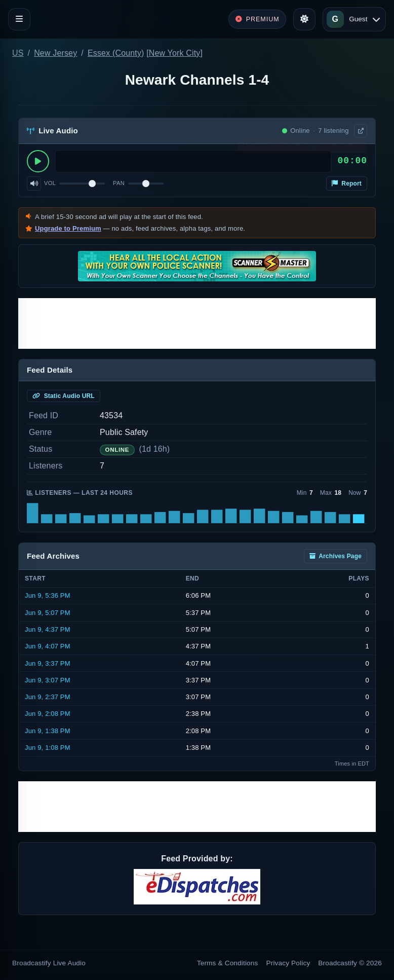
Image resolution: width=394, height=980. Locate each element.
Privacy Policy (288, 963)
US (18, 53)
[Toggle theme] (304, 19)
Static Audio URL (64, 396)
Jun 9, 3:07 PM (48, 680)
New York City (175, 53)
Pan (119, 183)
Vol (50, 183)
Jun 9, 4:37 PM (48, 629)
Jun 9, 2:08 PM (48, 714)
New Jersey (55, 53)
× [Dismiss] (360, 148)
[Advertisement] (197, 323)
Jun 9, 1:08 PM (48, 748)
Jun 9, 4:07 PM (48, 646)
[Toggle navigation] (19, 19)
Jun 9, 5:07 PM (48, 613)
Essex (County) (116, 53)
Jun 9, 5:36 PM (48, 595)
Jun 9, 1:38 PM (48, 731)
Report (347, 184)
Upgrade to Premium (68, 228)
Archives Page (336, 556)
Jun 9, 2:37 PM (48, 697)
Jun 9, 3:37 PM (48, 663)
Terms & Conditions (228, 963)
